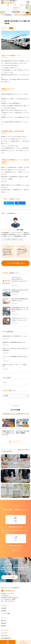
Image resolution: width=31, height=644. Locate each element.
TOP (3, 450)
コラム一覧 (16, 442)
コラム (5, 382)
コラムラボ (8, 450)
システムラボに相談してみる (15, 263)
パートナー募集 (10, 577)
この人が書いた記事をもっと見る (13, 239)
